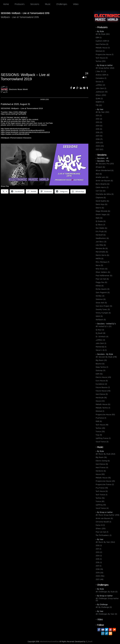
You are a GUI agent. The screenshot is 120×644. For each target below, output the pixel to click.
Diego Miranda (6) (103, 211)
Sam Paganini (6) (103, 293)
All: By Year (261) (102, 112)
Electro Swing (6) (103, 461)
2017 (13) (99, 136)
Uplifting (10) (101, 505)
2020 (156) (100, 576)
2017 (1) (99, 566)
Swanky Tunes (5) (103, 309)
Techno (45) (100, 428)
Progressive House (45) (105, 481)
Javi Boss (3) (101, 242)
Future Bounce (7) (103, 387)
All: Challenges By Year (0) (106, 614)
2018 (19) (99, 569)
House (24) (100, 401)
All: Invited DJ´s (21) (104, 326)
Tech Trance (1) (102, 495)
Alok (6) (99, 174)
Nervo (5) (99, 265)
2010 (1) (99, 546)
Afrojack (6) (100, 167)
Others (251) (101, 529)
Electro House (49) (103, 377)
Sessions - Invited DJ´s (107, 324)
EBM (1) (99, 38)
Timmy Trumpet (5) (103, 313)
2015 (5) (99, 129)
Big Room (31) (101, 360)
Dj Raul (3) (100, 330)
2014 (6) (99, 126)
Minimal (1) (100, 411)
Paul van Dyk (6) (102, 279)
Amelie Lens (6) (102, 177)
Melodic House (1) (103, 48)
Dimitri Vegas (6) (103, 215)
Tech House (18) (102, 425)
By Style (100, 32)
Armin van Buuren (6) (104, 181)
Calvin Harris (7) (102, 187)
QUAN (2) (99, 99)
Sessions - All (103, 158)
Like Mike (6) (101, 245)
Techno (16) (100, 498)
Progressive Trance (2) (105, 485)
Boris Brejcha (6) (103, 184)
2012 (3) (99, 119)
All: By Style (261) (103, 34)
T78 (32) (99, 105)
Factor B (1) (100, 525)
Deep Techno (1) (102, 367)
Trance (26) (100, 432)
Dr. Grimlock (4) (102, 337)
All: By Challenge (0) (104, 607)
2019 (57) (99, 143)
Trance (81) (100, 501)
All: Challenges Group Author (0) (107, 600)
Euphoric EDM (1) (102, 41)
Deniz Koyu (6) (102, 204)
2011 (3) (99, 116)
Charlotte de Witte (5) (105, 194)
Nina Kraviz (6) (102, 269)
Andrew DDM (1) (102, 75)
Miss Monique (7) (102, 262)
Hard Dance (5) (102, 394)
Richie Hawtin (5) (103, 289)
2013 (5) (99, 122)
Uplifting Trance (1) (103, 438)
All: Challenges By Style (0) (107, 592)
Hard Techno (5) (102, 44)
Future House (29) (103, 391)
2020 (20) (100, 146)
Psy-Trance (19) (102, 488)
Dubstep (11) (101, 371)
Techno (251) (101, 61)
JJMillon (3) (100, 340)
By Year (100, 109)
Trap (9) (99, 435)
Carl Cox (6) (101, 191)
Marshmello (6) (102, 252)
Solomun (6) (101, 299)
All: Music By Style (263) (105, 454)
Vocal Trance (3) (102, 442)
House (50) (100, 474)
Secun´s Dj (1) (101, 350)
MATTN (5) (100, 259)
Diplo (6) (99, 218)
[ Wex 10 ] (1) (101, 71)
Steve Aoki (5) (101, 303)
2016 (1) (99, 562)
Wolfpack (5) (101, 320)
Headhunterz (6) (102, 238)
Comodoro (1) (101, 78)
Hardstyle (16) (101, 398)
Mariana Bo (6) (102, 248)
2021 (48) (100, 579)
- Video (99, 619)
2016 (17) (99, 133)
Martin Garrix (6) (102, 255)
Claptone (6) (101, 198)
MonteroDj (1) (101, 347)
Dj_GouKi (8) (101, 333)
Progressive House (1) (105, 55)
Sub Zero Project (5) (104, 306)
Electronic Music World (18, 89)
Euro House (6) (102, 381)
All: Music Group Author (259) (108, 515)
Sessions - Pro (103, 161)
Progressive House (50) (105, 415)
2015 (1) (99, 559)
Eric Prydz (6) (101, 232)
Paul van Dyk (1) (102, 532)
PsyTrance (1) (101, 418)
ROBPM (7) (100, 102)
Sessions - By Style (105, 354)
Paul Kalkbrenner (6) (104, 276)
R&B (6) (99, 421)
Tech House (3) (102, 58)
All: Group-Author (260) (105, 68)
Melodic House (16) (103, 478)
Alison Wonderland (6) (105, 170)
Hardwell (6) (101, 235)
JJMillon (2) (100, 85)
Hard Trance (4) (102, 468)
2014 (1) (99, 556)
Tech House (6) (102, 491)
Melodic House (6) (103, 404)
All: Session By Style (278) (106, 357)
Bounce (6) (100, 364)
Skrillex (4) (100, 296)
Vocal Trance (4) (102, 508)
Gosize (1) (100, 82)
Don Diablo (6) (101, 228)
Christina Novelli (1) (103, 522)
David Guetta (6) (102, 201)
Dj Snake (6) (101, 221)
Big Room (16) (101, 457)
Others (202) (101, 95)
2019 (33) (99, 573)
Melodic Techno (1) (103, 408)
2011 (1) (98, 549)
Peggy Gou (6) (101, 282)
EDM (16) (99, 374)
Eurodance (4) (101, 384)
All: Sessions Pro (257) (105, 164)
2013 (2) (99, 552)
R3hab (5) (100, 286)
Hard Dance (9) (102, 464)
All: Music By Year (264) (105, 542)
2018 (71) (99, 139)
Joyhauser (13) (102, 92)
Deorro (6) (100, 208)
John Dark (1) (101, 88)
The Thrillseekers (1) (104, 535)
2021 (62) (99, 149)
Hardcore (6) (101, 471)
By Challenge (102, 605)
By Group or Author (105, 65)
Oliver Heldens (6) (103, 272)
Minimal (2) (100, 51)
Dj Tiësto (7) (100, 225)
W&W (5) (99, 316)
